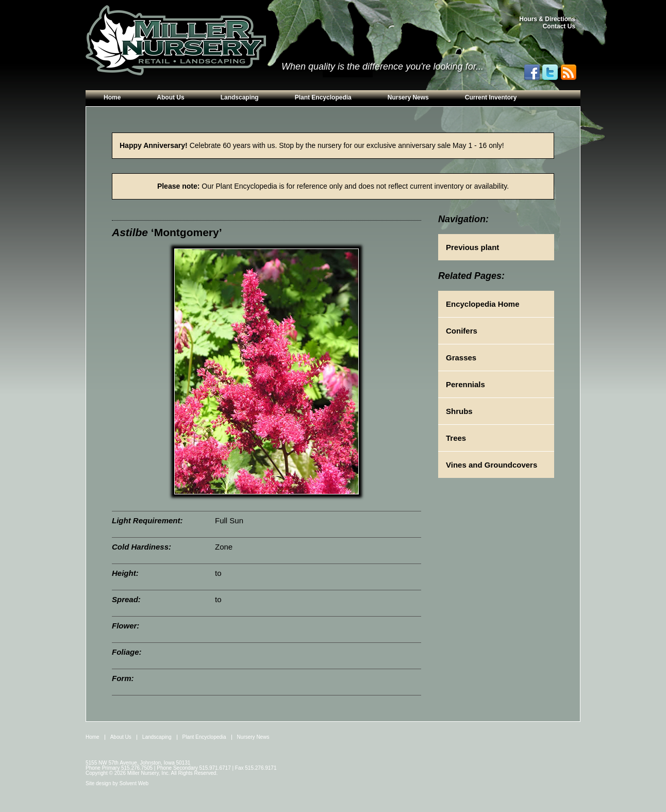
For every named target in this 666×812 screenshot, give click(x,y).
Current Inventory (491, 97)
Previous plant (472, 247)
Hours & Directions (547, 19)
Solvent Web (134, 783)
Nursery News (408, 97)
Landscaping (240, 97)
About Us (170, 97)
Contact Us (559, 26)
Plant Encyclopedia (323, 97)
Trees (456, 438)
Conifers (462, 331)
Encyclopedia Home (483, 304)
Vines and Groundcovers (492, 465)
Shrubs (459, 411)
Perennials (465, 384)
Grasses (461, 358)
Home (112, 97)
